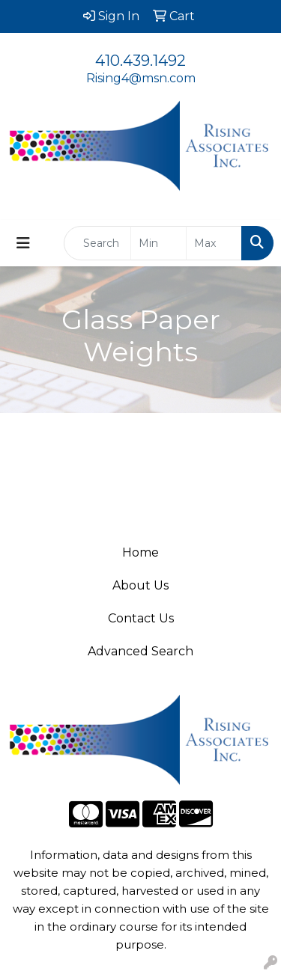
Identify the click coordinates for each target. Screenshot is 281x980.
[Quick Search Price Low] (158, 243)
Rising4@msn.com (141, 78)
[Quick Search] (97, 243)
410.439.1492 (140, 61)
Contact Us (141, 618)
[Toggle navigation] (23, 243)
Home (140, 552)
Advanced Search (140, 651)
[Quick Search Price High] (214, 243)
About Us (140, 585)
